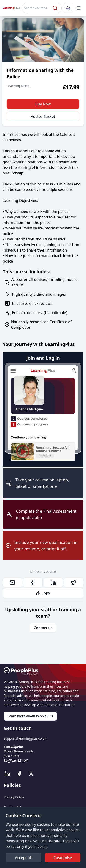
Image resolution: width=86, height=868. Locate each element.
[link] (68, 8)
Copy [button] (43, 593)
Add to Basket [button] (43, 116)
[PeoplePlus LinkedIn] (10, 774)
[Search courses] (37, 8)
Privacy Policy (14, 797)
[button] (79, 8)
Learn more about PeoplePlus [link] (30, 716)
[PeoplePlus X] (33, 774)
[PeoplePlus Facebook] (22, 774)
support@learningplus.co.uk (25, 738)
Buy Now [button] (43, 104)
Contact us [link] (43, 628)
